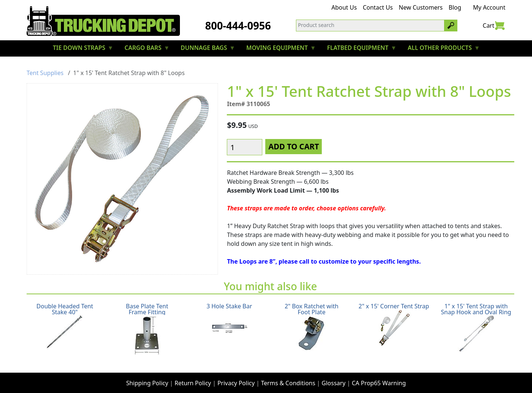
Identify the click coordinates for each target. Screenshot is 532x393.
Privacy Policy (236, 377)
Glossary (334, 377)
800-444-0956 (238, 26)
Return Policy (193, 377)
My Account (489, 7)
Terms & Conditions (288, 377)
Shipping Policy (147, 377)
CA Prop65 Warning (379, 377)
